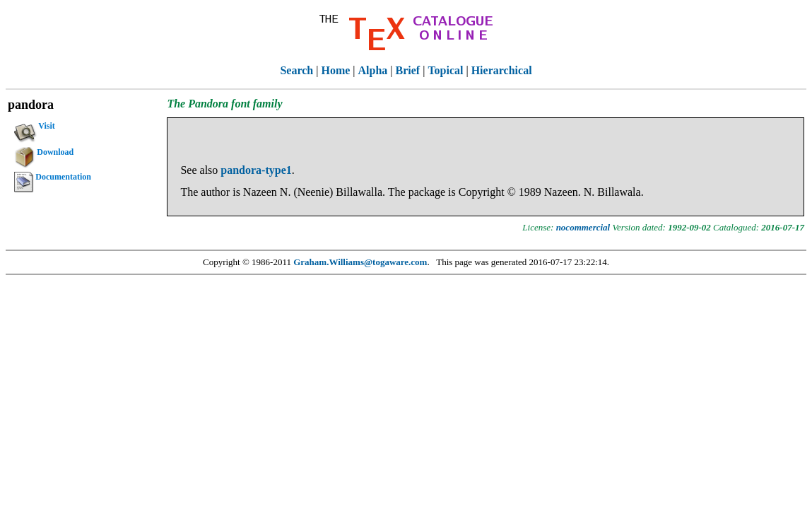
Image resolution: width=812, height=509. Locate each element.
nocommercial (583, 227)
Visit (35, 128)
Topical (445, 70)
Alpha (373, 70)
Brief (408, 70)
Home (335, 70)
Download (44, 154)
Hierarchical (502, 70)
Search (296, 70)
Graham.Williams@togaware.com (360, 262)
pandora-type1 (256, 170)
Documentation (53, 179)
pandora (31, 105)
